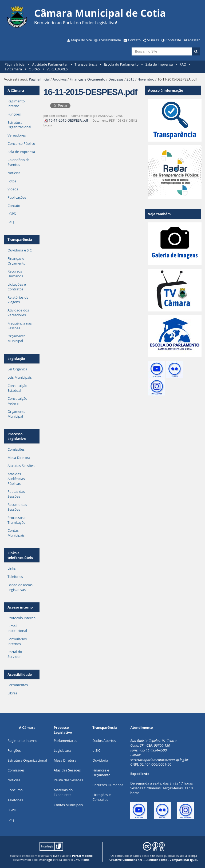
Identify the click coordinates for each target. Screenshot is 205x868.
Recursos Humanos (15, 274)
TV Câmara (13, 69)
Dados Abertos (104, 741)
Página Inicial (15, 64)
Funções (14, 114)
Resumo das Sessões (17, 507)
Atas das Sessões (21, 466)
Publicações (17, 197)
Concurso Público (21, 143)
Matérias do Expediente (63, 792)
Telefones (15, 577)
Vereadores (17, 135)
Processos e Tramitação (17, 520)
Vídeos (13, 189)
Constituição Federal (17, 401)
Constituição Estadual (17, 388)
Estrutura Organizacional (19, 125)
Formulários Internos (17, 641)
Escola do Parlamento (121, 64)
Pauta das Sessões (68, 780)
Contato (135, 40)
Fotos (12, 181)
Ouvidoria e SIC (20, 250)
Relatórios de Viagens (18, 300)
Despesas (116, 79)
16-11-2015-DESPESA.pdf (66, 120)
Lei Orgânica (17, 369)
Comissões (16, 449)
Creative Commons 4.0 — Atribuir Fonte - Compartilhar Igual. (154, 860)
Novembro (146, 79)
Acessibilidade (110, 40)
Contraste (173, 40)
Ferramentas (18, 685)
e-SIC (96, 750)
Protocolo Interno (21, 618)
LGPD (12, 214)
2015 (130, 79)
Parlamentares (65, 741)
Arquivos (60, 79)
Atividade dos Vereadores (18, 313)
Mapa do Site (81, 40)
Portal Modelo (82, 856)
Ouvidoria (100, 760)
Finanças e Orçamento (87, 79)
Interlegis (45, 860)
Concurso (15, 790)
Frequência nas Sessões (20, 326)
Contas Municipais (16, 533)
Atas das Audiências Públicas (16, 479)
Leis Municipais (20, 377)
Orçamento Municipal (17, 338)
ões (14, 750)
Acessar (194, 40)
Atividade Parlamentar (50, 64)
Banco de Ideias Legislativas (20, 587)
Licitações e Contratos (17, 287)
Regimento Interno (16, 103)
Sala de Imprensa (159, 64)
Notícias (14, 173)
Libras (12, 693)
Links (12, 568)
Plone (85, 860)
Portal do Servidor (15, 654)
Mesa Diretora (19, 458)
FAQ (183, 64)
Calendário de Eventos (19, 162)
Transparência (86, 64)
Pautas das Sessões (16, 494)
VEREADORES (57, 69)
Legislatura (62, 750)
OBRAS (34, 69)
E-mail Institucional (17, 628)
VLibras (153, 40)
